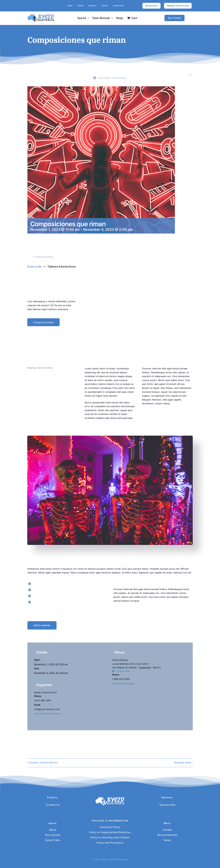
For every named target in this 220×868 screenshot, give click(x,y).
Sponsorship (167, 805)
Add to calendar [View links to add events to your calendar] (42, 625)
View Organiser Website (47, 714)
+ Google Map (122, 671)
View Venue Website (123, 684)
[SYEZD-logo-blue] (41, 15)
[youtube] (57, 407)
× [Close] (191, 74)
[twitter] (37, 407)
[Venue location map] (149, 707)
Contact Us (53, 805)
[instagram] (44, 407)
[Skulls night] (110, 437)
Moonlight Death (183, 763)
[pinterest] (50, 407)
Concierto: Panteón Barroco (43, 763)
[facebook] (30, 407)
